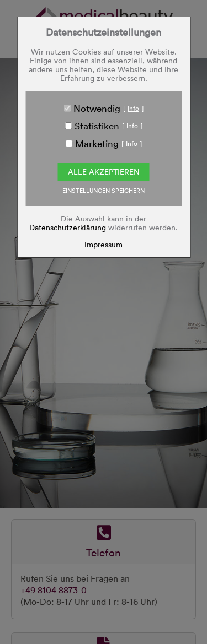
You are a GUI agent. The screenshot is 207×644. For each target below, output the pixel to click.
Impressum (104, 244)
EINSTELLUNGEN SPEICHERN (104, 191)
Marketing (97, 143)
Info (133, 108)
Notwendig (97, 108)
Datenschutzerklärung (68, 227)
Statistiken (97, 126)
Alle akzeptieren (104, 172)
